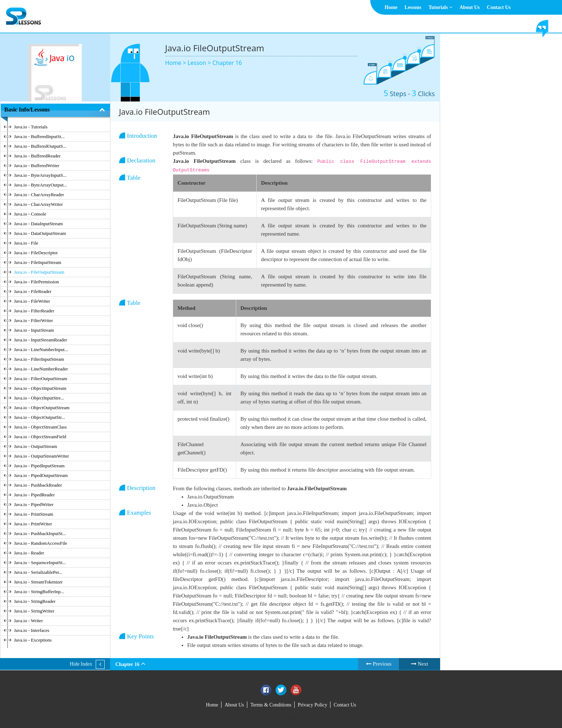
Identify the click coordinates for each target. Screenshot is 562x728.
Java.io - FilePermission (36, 282)
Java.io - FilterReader (34, 311)
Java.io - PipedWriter (34, 504)
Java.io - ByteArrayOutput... (41, 185)
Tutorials (440, 7)
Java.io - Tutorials (31, 127)
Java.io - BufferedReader (37, 156)
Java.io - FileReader (33, 291)
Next (420, 664)
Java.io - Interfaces (32, 630)
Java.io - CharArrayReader (39, 195)
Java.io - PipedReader (34, 495)
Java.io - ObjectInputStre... (39, 398)
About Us (470, 7)
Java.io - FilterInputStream (39, 359)
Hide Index (81, 664)
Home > (177, 63)
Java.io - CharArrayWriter (38, 204)
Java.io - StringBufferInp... (39, 592)
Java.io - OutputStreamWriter (42, 456)
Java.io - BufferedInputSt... (39, 136)
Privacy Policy (313, 705)
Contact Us (499, 7)
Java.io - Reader (29, 553)
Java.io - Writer (28, 621)
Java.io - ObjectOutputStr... (39, 417)
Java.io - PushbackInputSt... (40, 533)
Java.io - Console (30, 214)
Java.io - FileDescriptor (36, 253)
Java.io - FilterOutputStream (41, 379)
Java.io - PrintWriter (33, 524)
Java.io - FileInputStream (38, 262)
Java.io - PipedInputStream (39, 466)
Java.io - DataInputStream (38, 224)
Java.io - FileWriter (32, 301)
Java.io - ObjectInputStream (40, 388)
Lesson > (200, 63)
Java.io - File (26, 243)
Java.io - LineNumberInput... (41, 349)
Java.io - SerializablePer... (38, 572)
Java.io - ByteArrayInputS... (40, 175)
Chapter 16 (227, 63)
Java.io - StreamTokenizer (38, 582)
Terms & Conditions (271, 705)
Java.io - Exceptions (33, 640)
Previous (379, 664)
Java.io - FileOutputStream (39, 272)
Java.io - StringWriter (34, 611)
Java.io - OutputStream (35, 446)
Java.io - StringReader (35, 601)
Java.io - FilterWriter (34, 320)
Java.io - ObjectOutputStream (42, 408)
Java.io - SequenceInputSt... (40, 562)
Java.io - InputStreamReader (41, 340)
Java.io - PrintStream (34, 514)
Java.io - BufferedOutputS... (40, 146)
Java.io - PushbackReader (38, 485)
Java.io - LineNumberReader (41, 369)
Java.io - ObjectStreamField (40, 437)
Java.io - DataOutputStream (40, 233)
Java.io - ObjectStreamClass (40, 427)
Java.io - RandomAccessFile (41, 543)
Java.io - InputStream (34, 330)
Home (391, 7)
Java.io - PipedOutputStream (41, 475)
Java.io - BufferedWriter (37, 166)
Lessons (413, 7)
